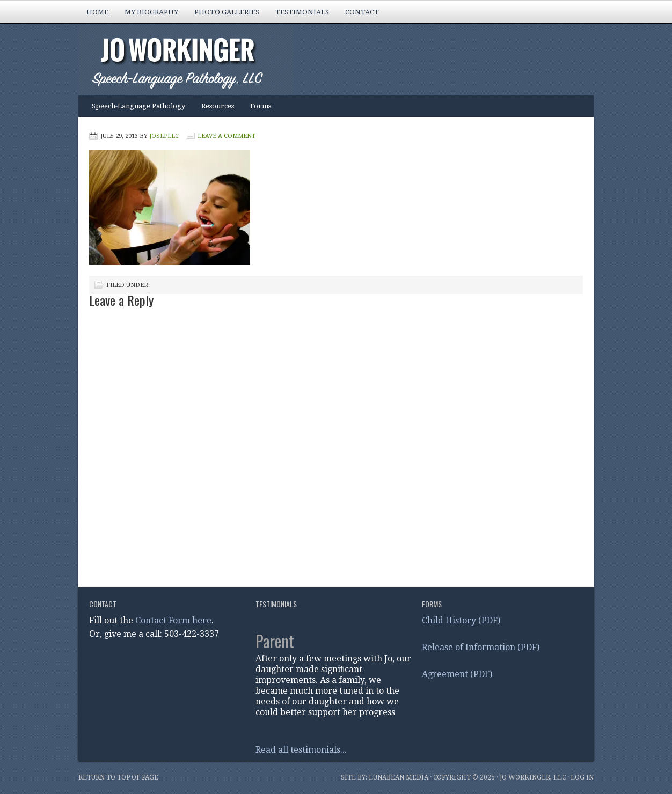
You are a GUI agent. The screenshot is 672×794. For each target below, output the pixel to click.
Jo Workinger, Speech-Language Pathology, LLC (325, 61)
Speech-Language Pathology (134, 109)
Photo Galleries (223, 16)
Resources (218, 106)
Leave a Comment (227, 136)
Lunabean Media (399, 777)
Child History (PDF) (461, 620)
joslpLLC (164, 136)
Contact (362, 12)
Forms (261, 106)
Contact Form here (173, 620)
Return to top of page (118, 777)
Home (97, 12)
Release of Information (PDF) (481, 647)
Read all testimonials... (301, 750)
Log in (582, 777)
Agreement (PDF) (457, 674)
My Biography (147, 16)
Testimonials (302, 12)
